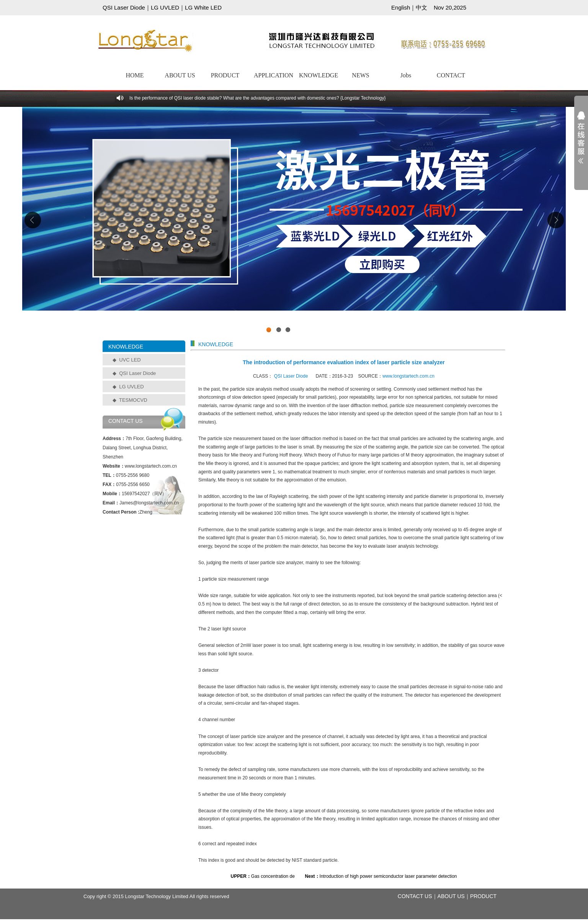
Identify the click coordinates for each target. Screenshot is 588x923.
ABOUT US (180, 75)
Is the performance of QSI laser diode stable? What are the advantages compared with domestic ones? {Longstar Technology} (258, 98)
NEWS (360, 75)
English (401, 7)
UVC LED (130, 360)
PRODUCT (225, 75)
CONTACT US (415, 896)
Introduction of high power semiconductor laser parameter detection (388, 876)
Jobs (406, 75)
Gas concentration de (273, 876)
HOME (135, 75)
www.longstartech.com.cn (408, 376)
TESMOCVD (133, 400)
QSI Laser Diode (124, 7)
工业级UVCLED (294, 222)
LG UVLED (165, 7)
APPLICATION (273, 75)
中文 (421, 7)
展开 (581, 142)
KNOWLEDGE (318, 75)
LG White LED (203, 7)
